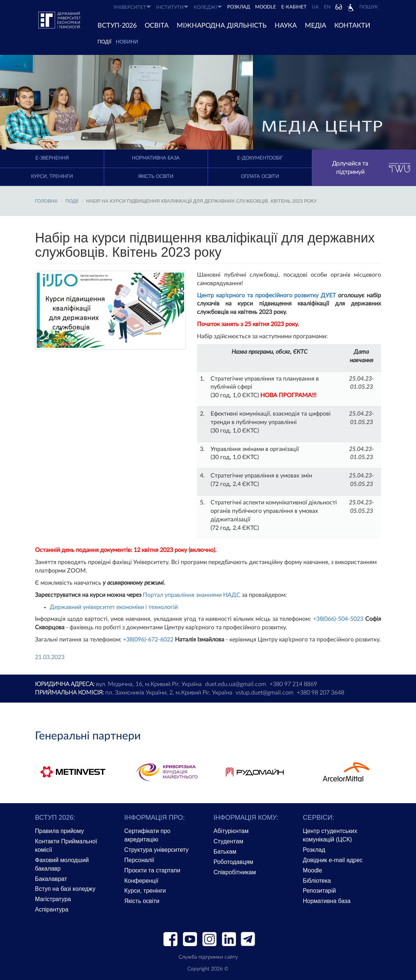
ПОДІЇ (105, 42)
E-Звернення (52, 158)
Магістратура (53, 899)
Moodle (266, 7)
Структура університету (157, 850)
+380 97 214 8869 (293, 684)
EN (327, 7)
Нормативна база (156, 158)
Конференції (142, 881)
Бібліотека (317, 881)
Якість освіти (156, 177)
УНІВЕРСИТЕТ (132, 7)
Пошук (369, 7)
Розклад (314, 850)
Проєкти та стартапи (152, 870)
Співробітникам (235, 872)
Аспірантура (52, 909)
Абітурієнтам (231, 831)
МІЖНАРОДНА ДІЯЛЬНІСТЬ (222, 26)
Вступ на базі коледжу (65, 889)
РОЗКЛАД (239, 7)
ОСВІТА (157, 26)
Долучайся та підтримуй (371, 168)
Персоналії (139, 860)
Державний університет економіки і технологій (114, 607)
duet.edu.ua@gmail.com (236, 684)
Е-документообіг (260, 158)
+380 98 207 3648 (320, 693)
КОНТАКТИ (352, 26)
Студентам (228, 841)
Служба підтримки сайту (208, 957)
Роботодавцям (233, 862)
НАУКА (286, 26)
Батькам (225, 852)
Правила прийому (59, 831)
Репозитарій (320, 891)
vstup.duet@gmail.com (265, 693)
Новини (127, 42)
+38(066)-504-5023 (338, 619)
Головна (46, 201)
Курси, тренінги (52, 177)
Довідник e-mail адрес (333, 860)
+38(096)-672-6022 (148, 640)
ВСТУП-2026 (117, 26)
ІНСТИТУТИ (172, 7)
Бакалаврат (51, 879)
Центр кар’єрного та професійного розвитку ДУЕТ (266, 295)
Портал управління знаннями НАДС (192, 595)
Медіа (315, 26)
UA (315, 7)
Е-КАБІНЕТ (294, 7)
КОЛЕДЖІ (208, 7)
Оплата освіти (260, 177)
